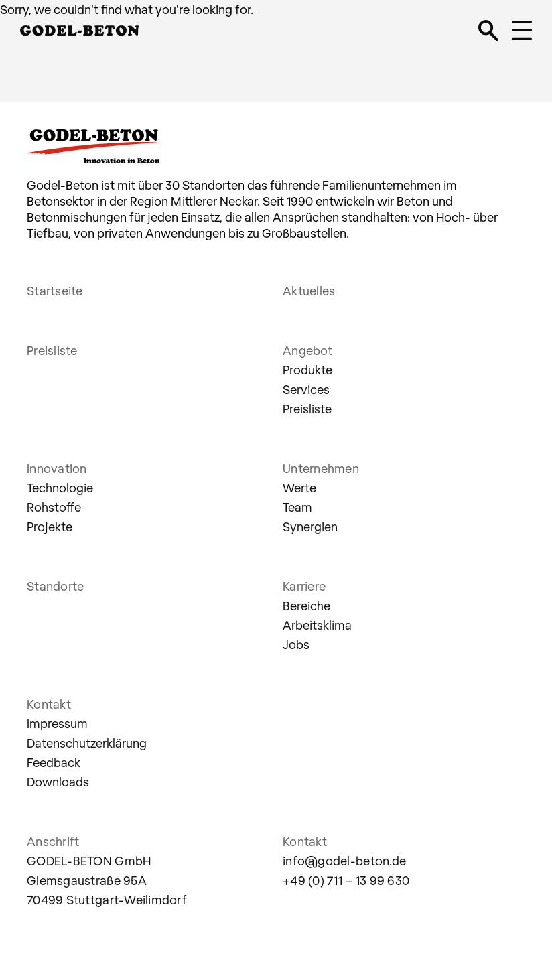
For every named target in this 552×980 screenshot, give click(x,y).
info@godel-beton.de (344, 861)
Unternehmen (321, 468)
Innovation (57, 468)
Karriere (304, 586)
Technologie (60, 488)
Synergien (310, 527)
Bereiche (306, 606)
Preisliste (52, 350)
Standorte (55, 586)
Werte (299, 488)
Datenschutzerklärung (87, 743)
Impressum (57, 723)
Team (297, 507)
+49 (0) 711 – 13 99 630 (346, 880)
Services (306, 389)
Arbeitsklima (317, 625)
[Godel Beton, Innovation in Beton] (80, 28)
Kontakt (49, 704)
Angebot (307, 350)
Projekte (50, 527)
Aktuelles (309, 291)
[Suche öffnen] (488, 30)
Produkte (307, 370)
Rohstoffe (54, 507)
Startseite (55, 291)
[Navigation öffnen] (522, 30)
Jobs (296, 644)
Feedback (54, 762)
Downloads (58, 782)
